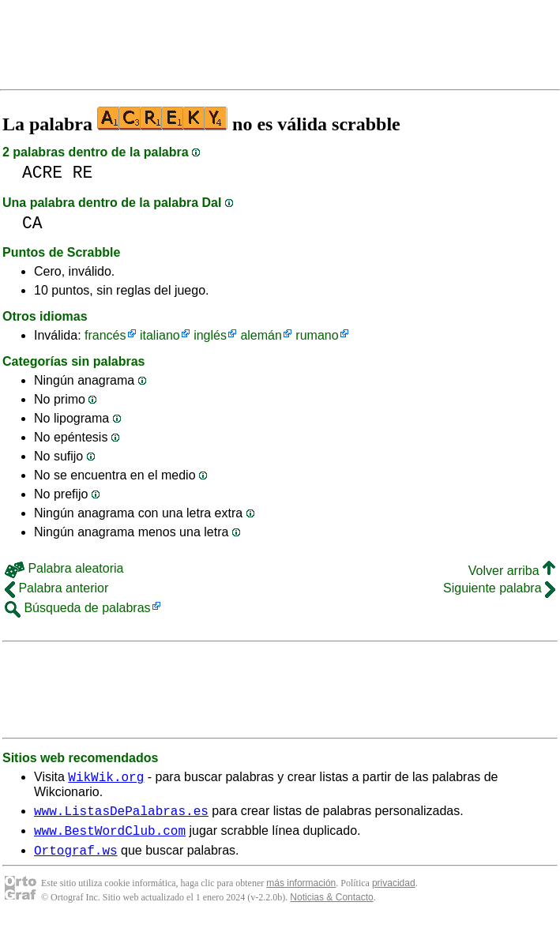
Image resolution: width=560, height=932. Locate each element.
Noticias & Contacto (331, 907)
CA (32, 223)
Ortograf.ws (76, 859)
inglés (210, 335)
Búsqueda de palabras (78, 608)
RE (83, 173)
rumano (317, 335)
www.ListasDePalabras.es (121, 815)
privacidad (394, 893)
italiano (160, 335)
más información (301, 893)
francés (105, 335)
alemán (261, 335)
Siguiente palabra (499, 588)
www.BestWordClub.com (110, 837)
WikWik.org (106, 779)
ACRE (42, 173)
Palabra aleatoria (64, 568)
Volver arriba (512, 571)
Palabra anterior (56, 588)
